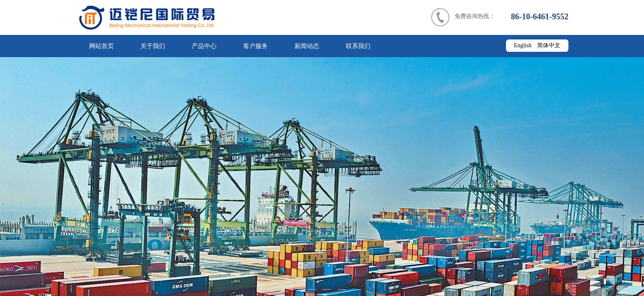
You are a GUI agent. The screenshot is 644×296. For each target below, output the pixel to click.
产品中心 (204, 46)
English (523, 45)
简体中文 (549, 45)
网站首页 (101, 46)
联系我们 (358, 46)
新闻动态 (307, 46)
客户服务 (255, 46)
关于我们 (153, 46)
